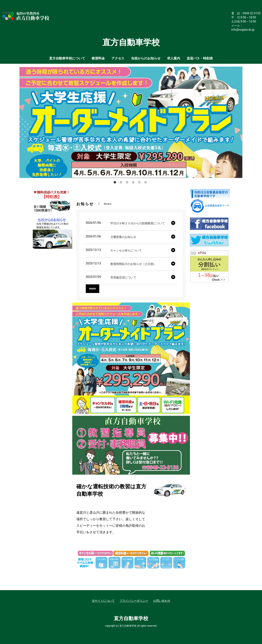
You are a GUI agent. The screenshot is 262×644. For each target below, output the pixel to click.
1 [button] (116, 183)
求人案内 (174, 58)
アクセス (118, 58)
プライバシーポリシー (134, 601)
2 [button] (122, 183)
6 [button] (146, 183)
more (93, 288)
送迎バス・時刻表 (200, 58)
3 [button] (128, 183)
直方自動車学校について (67, 58)
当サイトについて (103, 601)
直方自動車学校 (131, 618)
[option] (131, 122)
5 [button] (140, 183)
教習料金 (98, 58)
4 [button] (134, 183)
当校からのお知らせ (146, 58)
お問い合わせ (162, 601)
